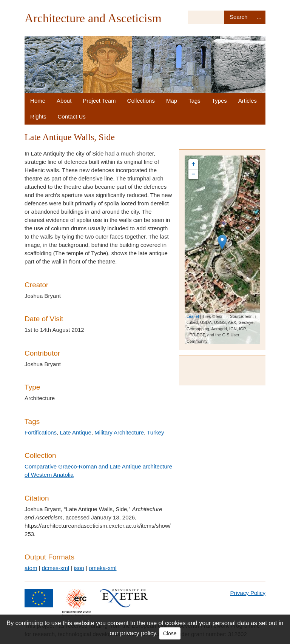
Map (172, 101)
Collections (141, 101)
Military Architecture (119, 432)
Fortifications (41, 432)
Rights (38, 116)
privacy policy (138, 633)
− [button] (194, 174)
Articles (248, 101)
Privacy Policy (248, 593)
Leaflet (193, 316)
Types (219, 101)
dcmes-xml (56, 568)
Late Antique (75, 432)
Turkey (155, 432)
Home (38, 101)
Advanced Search (259, 17)
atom (31, 568)
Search (238, 17)
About (64, 101)
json (79, 568)
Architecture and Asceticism (93, 18)
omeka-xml (103, 568)
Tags (194, 101)
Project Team (99, 101)
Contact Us (72, 116)
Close (170, 633)
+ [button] (194, 164)
